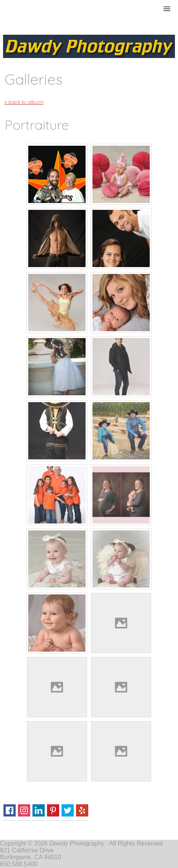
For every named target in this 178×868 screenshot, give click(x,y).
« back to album (24, 102)
